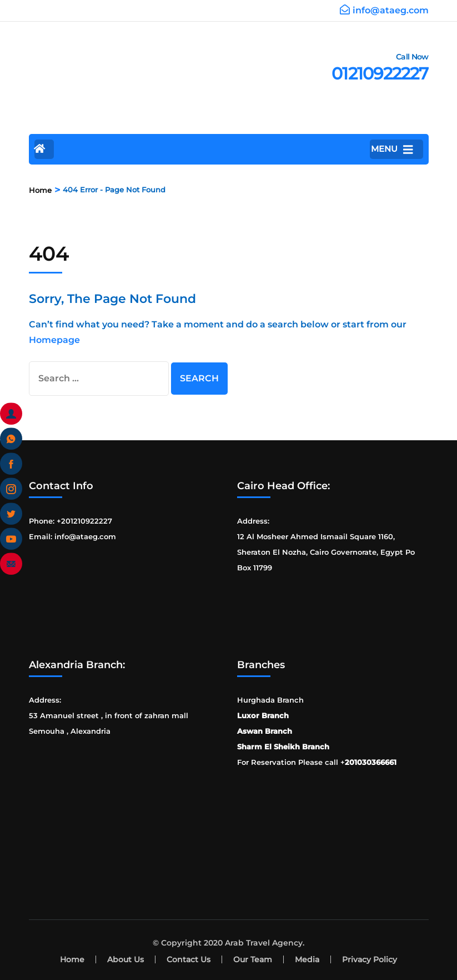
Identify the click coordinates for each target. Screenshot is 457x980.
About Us (125, 959)
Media (307, 959)
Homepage (54, 340)
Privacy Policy (370, 959)
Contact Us (189, 959)
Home (72, 959)
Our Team (253, 959)
